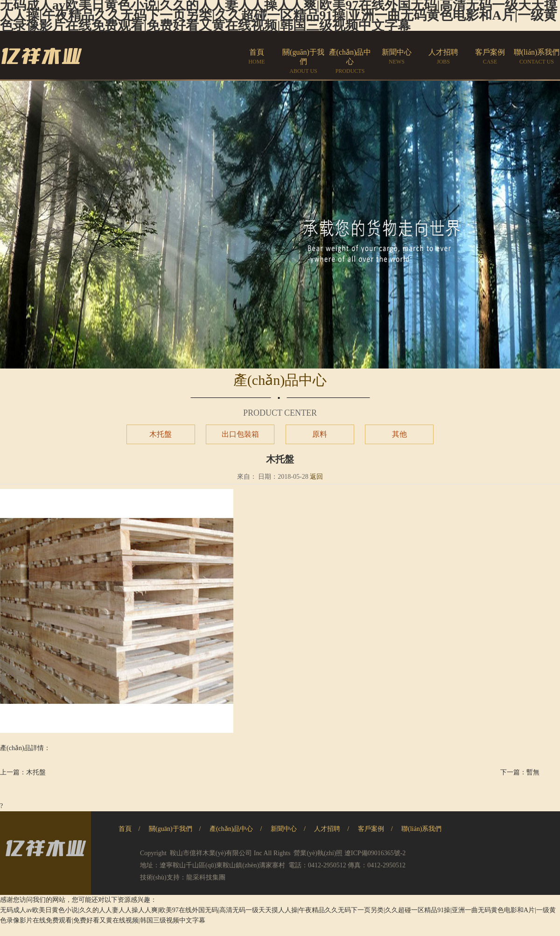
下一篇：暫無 (520, 772)
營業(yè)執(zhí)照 (318, 853)
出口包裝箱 (240, 434)
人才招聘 (327, 829)
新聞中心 (284, 829)
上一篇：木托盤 (23, 772)
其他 (399, 434)
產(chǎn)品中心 (231, 829)
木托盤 (161, 434)
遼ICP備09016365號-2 (375, 853)
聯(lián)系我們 (421, 829)
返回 (316, 477)
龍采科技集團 (206, 877)
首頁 (125, 829)
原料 (320, 434)
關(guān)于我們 (171, 829)
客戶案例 (371, 829)
